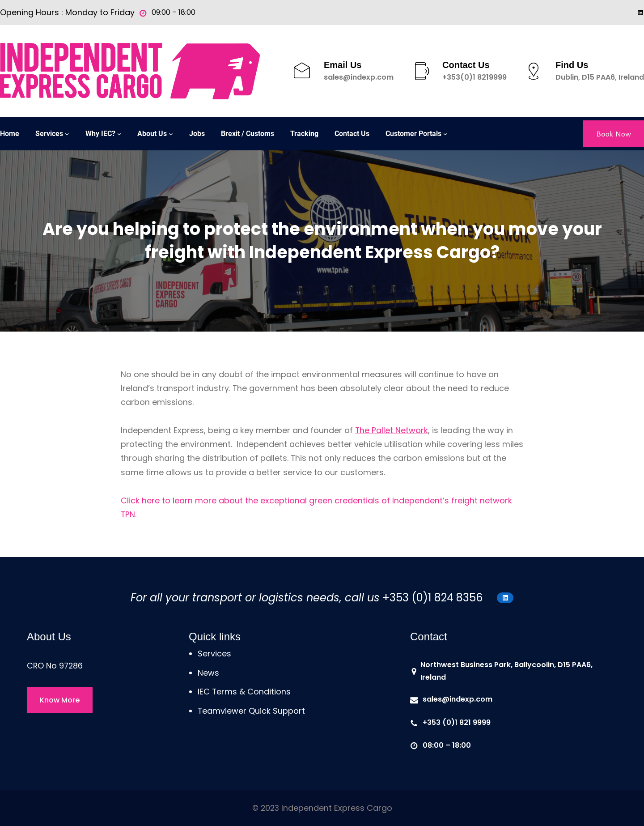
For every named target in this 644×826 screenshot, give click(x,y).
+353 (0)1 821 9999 (457, 722)
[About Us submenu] (171, 134)
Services (214, 654)
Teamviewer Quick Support (251, 711)
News (208, 673)
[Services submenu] (67, 134)
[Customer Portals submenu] (445, 134)
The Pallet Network (392, 430)
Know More (60, 700)
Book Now (614, 134)
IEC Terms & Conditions (244, 692)
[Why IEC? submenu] (119, 134)
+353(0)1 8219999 (475, 77)
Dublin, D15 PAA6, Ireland (600, 77)
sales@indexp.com (359, 77)
